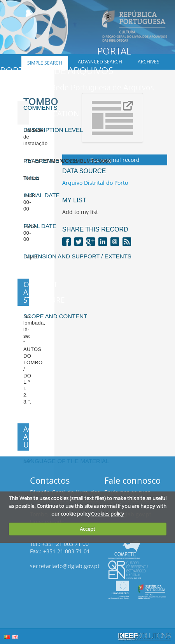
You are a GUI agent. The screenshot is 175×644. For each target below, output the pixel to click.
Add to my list (80, 212)
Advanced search (100, 62)
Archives (149, 62)
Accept (87, 529)
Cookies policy (108, 514)
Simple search (45, 63)
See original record (115, 160)
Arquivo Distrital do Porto (95, 183)
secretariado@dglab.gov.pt (65, 566)
